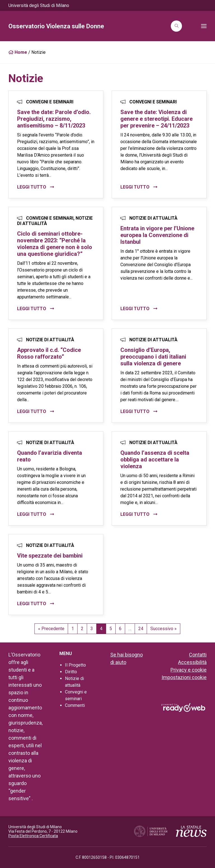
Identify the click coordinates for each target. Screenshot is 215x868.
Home (18, 52)
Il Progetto (75, 665)
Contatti (198, 655)
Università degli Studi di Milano (39, 5)
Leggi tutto (32, 187)
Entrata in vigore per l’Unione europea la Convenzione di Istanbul (157, 235)
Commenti (75, 705)
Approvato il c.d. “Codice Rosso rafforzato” (49, 353)
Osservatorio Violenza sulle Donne (56, 26)
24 (141, 629)
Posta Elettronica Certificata (33, 836)
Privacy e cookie (189, 670)
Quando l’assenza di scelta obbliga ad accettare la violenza (155, 459)
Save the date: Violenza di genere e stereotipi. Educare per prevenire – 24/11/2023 (156, 119)
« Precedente (51, 629)
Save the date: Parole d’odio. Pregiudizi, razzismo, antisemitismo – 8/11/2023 (54, 119)
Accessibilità (192, 662)
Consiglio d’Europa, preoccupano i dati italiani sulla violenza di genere (153, 357)
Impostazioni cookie (184, 677)
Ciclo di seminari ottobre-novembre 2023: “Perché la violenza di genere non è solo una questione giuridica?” (55, 244)
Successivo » (163, 629)
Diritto (71, 672)
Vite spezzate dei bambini (50, 556)
